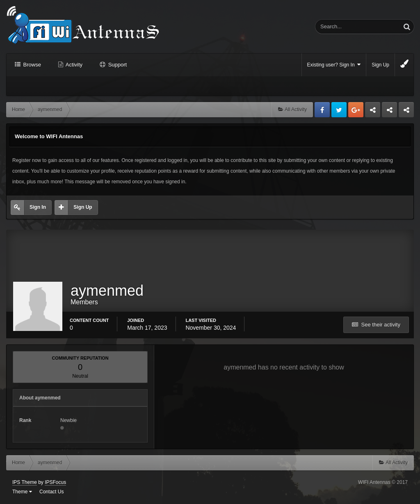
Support (117, 65)
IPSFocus (55, 482)
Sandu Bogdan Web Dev (406, 112)
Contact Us (51, 492)
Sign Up (380, 65)
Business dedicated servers (373, 112)
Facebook (322, 110)
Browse (31, 65)
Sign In (38, 207)
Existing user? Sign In (334, 65)
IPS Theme (25, 482)
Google (356, 110)
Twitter (339, 110)
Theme (22, 492)
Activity (73, 65)
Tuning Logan (390, 112)
